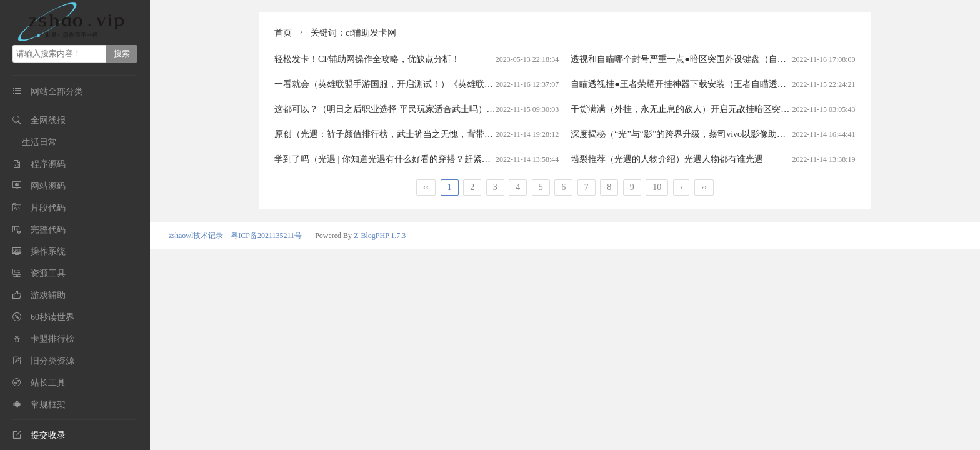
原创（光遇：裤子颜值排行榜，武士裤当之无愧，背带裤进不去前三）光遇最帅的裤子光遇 (449, 134)
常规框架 (48, 405)
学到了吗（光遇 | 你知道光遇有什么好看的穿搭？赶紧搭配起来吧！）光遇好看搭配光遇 (444, 159)
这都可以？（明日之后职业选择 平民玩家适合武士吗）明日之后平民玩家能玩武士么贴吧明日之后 (464, 109)
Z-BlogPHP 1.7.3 (380, 236)
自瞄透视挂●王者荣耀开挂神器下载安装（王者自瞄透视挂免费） (696, 84)
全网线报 (48, 120)
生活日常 (39, 142)
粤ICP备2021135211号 (266, 236)
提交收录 (39, 435)
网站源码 (48, 186)
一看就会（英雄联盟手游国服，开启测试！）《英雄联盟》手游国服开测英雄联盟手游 (441, 84)
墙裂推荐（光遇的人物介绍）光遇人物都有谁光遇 (667, 159)
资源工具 (48, 273)
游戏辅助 (48, 295)
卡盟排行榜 (52, 339)
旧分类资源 (52, 361)
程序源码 (48, 164)
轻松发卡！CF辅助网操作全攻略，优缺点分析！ (367, 59)
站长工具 (48, 383)
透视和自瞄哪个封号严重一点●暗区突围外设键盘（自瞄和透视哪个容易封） (717, 59)
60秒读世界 (52, 317)
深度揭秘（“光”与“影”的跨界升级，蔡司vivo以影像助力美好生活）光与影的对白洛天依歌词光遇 (757, 134)
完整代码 (48, 230)
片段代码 (48, 208)
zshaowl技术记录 (196, 236)
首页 (283, 33)
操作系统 (48, 252)
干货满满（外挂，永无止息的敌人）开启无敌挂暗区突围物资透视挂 (702, 109)
